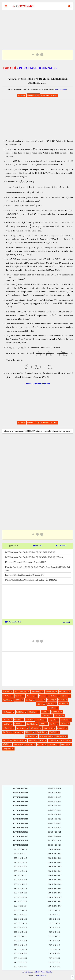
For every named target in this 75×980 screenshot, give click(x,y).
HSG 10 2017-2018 (20, 880)
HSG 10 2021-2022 (20, 897)
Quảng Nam (21, 728)
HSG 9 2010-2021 (55, 788)
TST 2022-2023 (55, 963)
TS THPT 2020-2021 (20, 832)
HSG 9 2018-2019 (55, 823)
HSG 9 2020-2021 (55, 832)
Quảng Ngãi (34, 728)
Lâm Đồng (40, 720)
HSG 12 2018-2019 (20, 945)
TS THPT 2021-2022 (20, 836)
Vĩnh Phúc (64, 740)
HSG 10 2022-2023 (20, 902)
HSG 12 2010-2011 (20, 910)
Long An (17, 719)
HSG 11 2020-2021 (55, 893)
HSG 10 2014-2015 (20, 867)
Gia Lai (39, 700)
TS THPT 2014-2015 (20, 806)
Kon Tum (58, 716)
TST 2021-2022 (55, 958)
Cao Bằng (6, 700)
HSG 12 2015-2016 (20, 932)
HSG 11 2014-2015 (55, 867)
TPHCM (28, 732)
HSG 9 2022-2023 (55, 841)
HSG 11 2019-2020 (55, 889)
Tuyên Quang (19, 740)
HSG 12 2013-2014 (20, 923)
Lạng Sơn (52, 720)
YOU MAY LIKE (13, 622)
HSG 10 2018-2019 (20, 884)
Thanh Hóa (41, 732)
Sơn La (17, 733)
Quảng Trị (61, 728)
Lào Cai (28, 719)
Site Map (49, 972)
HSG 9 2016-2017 (55, 815)
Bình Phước (50, 692)
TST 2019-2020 (55, 949)
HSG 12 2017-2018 (20, 941)
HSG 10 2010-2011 (20, 849)
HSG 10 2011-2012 (20, 854)
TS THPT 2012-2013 (20, 797)
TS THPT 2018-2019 (20, 823)
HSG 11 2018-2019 (55, 884)
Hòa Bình (62, 704)
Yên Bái (6, 744)
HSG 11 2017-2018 (55, 880)
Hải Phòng (20, 712)
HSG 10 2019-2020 (20, 889)
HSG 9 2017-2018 (55, 819)
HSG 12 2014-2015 (20, 928)
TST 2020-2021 (55, 954)
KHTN (44, 712)
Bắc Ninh (53, 696)
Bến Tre (65, 696)
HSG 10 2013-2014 (20, 862)
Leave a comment (61, 89)
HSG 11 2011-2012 (55, 854)
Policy (43, 972)
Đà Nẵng (29, 744)
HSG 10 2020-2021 (20, 893)
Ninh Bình (18, 724)
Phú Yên (64, 724)
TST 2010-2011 (55, 910)
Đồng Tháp (7, 749)
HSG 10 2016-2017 (20, 876)
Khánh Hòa (55, 712)
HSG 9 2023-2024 (55, 845)
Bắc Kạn (42, 696)
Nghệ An (6, 724)
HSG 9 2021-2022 (55, 836)
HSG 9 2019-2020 (55, 828)
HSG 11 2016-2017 (55, 876)
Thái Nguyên (30, 736)
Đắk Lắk (40, 744)
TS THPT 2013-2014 (20, 802)
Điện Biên (17, 744)
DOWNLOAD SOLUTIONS (37, 384)
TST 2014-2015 (55, 928)
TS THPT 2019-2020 (20, 828)
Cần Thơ (29, 700)
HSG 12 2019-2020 (20, 949)
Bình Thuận (63, 692)
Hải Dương (7, 712)
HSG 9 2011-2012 (55, 793)
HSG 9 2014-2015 (55, 806)
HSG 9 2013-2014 (55, 802)
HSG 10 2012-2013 (20, 858)
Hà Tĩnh (51, 704)
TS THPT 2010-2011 (20, 788)
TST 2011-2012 (55, 915)
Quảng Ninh (48, 728)
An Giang (6, 691)
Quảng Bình (7, 728)
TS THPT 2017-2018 (20, 819)
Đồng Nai (64, 744)
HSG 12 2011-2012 (20, 915)
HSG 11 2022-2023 (55, 902)
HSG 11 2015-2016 (55, 871)
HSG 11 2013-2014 (55, 862)
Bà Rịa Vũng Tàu (21, 692)
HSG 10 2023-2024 (20, 906)
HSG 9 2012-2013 (55, 797)
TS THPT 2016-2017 (20, 815)
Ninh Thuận (31, 724)
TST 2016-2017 (55, 936)
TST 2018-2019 (55, 945)
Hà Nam (61, 700)
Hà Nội (39, 704)
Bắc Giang (30, 696)
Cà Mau (18, 700)
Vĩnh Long (52, 740)
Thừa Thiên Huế (45, 736)
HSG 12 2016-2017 (20, 936)
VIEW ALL (66, 622)
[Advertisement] (38, 27)
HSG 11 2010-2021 (55, 849)
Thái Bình (53, 732)
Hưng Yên (51, 708)
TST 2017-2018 (55, 941)
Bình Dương (36, 692)
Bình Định (6, 696)
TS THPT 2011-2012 (20, 793)
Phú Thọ (53, 724)
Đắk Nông (52, 744)
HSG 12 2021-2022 (20, 958)
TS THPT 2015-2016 (20, 810)
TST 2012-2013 (55, 919)
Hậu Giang (33, 712)
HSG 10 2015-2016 (20, 871)
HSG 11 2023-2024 (55, 906)
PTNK (42, 724)
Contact (31, 972)
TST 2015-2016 (55, 932)
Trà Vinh (6, 740)
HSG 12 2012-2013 (20, 919)
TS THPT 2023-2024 (20, 845)
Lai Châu (6, 719)
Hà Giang (50, 700)
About (25, 972)
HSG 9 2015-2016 (55, 810)
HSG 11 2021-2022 (55, 897)
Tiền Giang (60, 736)
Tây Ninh (32, 740)
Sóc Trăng (6, 732)
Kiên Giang (45, 716)
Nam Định (64, 720)
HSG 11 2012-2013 (55, 858)
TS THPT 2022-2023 (20, 841)
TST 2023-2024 (55, 967)
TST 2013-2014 (55, 923)
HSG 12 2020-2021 (20, 954)
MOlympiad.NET (42, 975)
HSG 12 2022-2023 (20, 963)
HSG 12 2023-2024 (20, 967)
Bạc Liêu (18, 696)
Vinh (42, 740)
